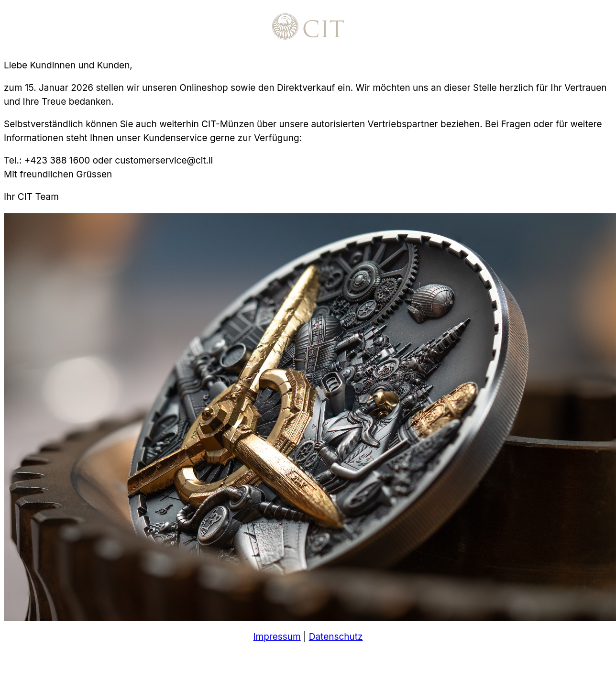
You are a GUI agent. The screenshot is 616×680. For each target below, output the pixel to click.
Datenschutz (336, 637)
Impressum (277, 637)
